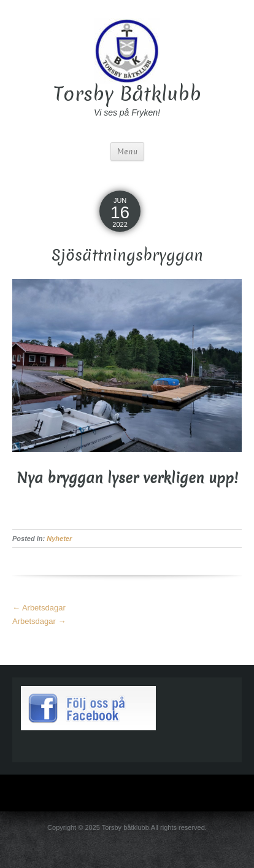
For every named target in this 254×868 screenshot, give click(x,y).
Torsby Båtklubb (127, 94)
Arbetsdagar (39, 608)
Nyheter (59, 539)
